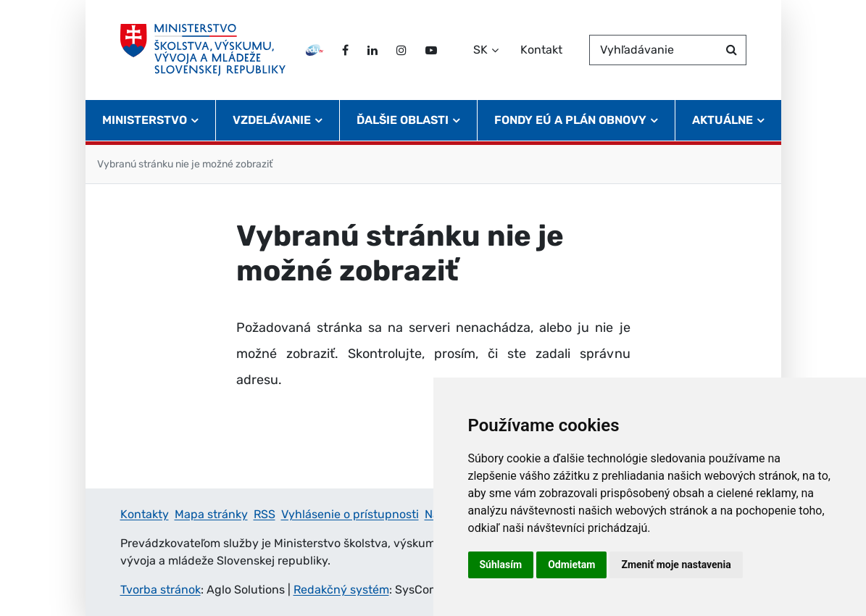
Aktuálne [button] (723, 120)
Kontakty (145, 514)
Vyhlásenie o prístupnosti (350, 514)
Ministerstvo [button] (145, 120)
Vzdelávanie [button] (272, 120)
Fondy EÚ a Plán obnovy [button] (570, 120)
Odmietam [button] (571, 565)
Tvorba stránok (161, 590)
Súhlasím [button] (501, 565)
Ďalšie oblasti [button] (403, 120)
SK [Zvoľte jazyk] (480, 50)
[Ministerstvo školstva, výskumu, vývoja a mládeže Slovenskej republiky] (203, 50)
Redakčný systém (341, 590)
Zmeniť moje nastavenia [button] (676, 565)
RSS (265, 514)
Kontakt (541, 50)
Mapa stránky (211, 514)
